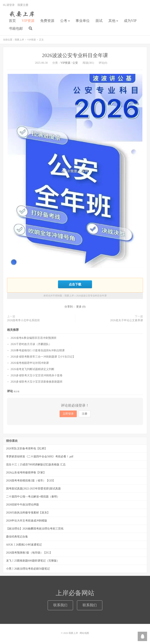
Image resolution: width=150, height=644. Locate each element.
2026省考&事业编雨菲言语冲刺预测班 (33, 338)
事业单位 (83, 21)
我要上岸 (21, 14)
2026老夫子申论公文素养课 (127, 320)
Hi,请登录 (9, 5)
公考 (64, 21)
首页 (12, 21)
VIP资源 (28, 21)
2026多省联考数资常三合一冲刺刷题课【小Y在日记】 (43, 357)
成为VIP (130, 21)
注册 (85, 414)
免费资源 (47, 21)
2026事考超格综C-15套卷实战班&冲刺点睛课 (38, 350)
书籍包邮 (16, 29)
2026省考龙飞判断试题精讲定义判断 (32, 369)
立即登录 (68, 414)
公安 (75, 63)
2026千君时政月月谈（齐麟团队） (31, 344)
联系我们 (60, 605)
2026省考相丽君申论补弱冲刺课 (30, 363)
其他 (112, 21)
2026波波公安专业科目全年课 (75, 55)
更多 (79, 307)
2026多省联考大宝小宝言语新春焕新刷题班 (37, 382)
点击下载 (75, 284)
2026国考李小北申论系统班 (23, 320)
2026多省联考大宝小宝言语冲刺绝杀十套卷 (37, 375)
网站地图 (84, 633)
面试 (99, 21)
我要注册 (23, 5)
